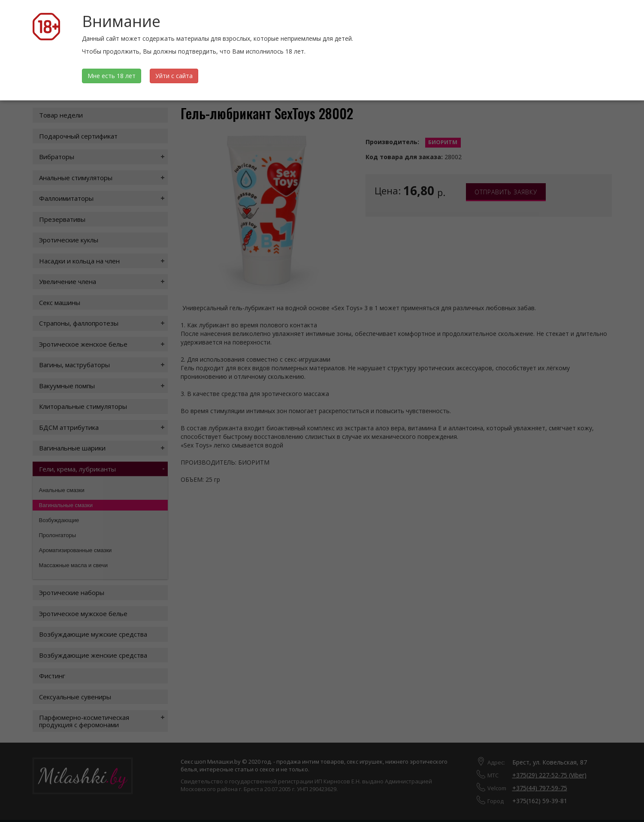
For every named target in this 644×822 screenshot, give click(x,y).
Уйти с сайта (174, 76)
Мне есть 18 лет (112, 76)
